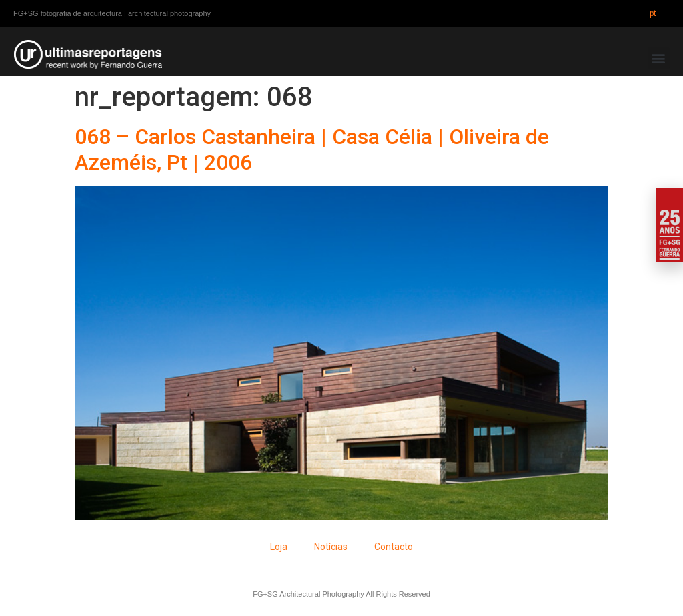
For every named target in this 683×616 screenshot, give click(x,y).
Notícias (331, 547)
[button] (659, 58)
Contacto (394, 547)
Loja (279, 547)
